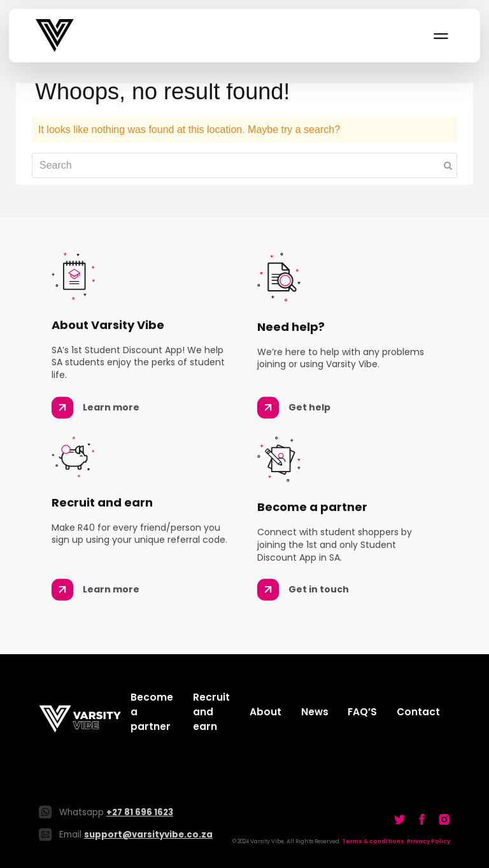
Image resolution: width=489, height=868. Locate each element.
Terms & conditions (373, 841)
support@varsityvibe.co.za (148, 835)
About (266, 712)
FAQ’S (362, 712)
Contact (418, 712)
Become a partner (152, 712)
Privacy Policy (429, 841)
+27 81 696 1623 (140, 812)
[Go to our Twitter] (400, 819)
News (315, 712)
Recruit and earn (211, 712)
